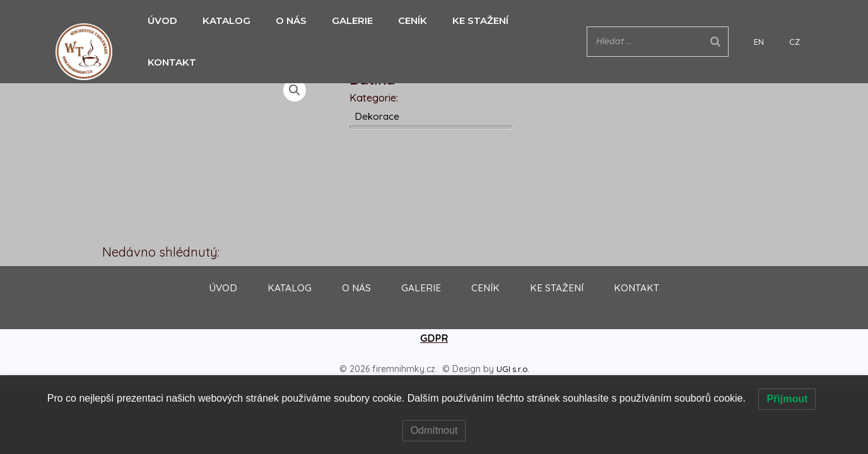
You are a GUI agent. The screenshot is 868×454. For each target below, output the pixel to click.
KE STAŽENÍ (461, 20)
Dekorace (378, 116)
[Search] (753, 20)
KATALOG (220, 20)
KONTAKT (536, 20)
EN (784, 21)
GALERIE (340, 20)
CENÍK (397, 20)
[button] (295, 91)
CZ (801, 21)
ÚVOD (159, 20)
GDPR (434, 339)
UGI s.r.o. (513, 369)
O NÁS (282, 20)
